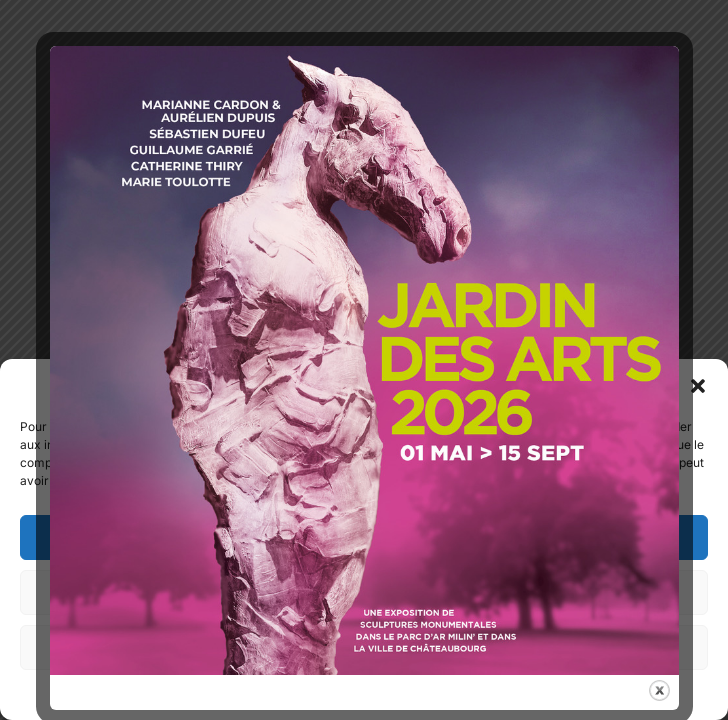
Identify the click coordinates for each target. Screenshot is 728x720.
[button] (698, 386)
